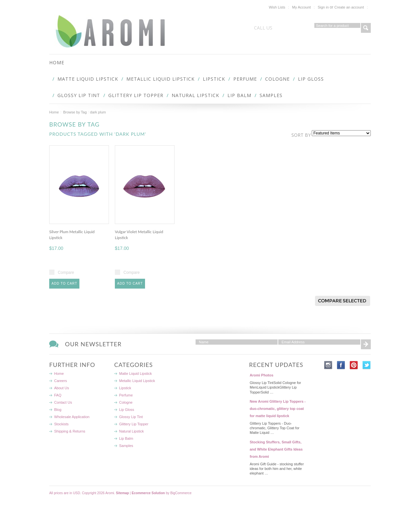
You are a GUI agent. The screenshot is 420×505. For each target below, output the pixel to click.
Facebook (341, 365)
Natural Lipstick (195, 95)
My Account (301, 7)
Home (54, 112)
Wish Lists (277, 7)
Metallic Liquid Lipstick (160, 79)
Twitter (367, 365)
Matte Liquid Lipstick (88, 79)
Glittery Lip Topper (136, 95)
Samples (271, 95)
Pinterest (354, 365)
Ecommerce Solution (148, 493)
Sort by (301, 135)
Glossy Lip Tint (79, 95)
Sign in (323, 7)
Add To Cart (64, 283)
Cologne (277, 79)
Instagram (328, 365)
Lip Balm (239, 95)
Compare (66, 273)
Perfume (245, 79)
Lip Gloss (311, 79)
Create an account (349, 7)
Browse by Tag (75, 112)
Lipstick (214, 79)
